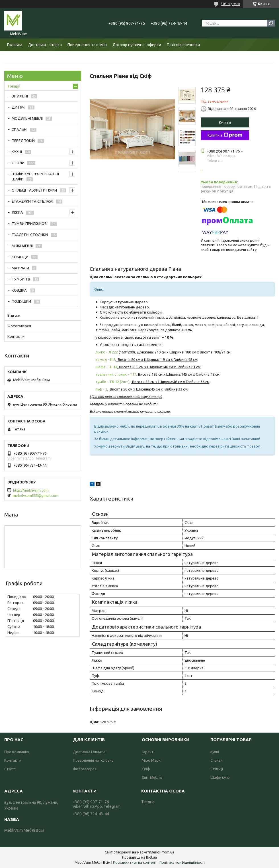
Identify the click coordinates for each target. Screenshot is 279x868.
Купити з (225, 135)
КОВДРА (20, 290)
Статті (10, 769)
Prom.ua (167, 852)
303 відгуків (230, 4)
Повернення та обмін (87, 45)
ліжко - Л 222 (107, 352)
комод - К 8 (105, 359)
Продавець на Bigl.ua (139, 857)
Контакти (16, 336)
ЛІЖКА (17, 212)
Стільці (217, 769)
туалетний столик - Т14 (116, 374)
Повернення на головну (93, 760)
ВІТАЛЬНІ (20, 96)
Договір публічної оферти (137, 45)
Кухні (215, 752)
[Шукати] (271, 23)
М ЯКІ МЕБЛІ (22, 246)
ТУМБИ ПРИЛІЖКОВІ (30, 223)
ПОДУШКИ (21, 301)
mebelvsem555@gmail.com (36, 495)
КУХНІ (17, 152)
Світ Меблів (152, 777)
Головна (15, 45)
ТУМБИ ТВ (21, 279)
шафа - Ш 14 (106, 367)
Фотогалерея (19, 326)
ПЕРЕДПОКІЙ (23, 141)
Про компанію (17, 752)
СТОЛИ (18, 163)
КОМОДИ (20, 257)
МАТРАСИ (20, 268)
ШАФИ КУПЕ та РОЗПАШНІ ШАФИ (35, 176)
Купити (225, 122)
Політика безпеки (183, 45)
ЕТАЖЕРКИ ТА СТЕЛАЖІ (32, 201)
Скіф (146, 769)
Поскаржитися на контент (135, 862)
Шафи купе (220, 777)
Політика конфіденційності (182, 862)
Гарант (148, 752)
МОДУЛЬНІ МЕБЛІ (27, 118)
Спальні (217, 760)
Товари (14, 86)
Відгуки (14, 315)
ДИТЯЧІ (19, 107)
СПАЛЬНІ (20, 129)
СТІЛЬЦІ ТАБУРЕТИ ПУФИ (34, 190)
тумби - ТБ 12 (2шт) (112, 382)
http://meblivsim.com (31, 490)
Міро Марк (151, 760)
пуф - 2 (101, 389)
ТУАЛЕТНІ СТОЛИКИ (30, 235)
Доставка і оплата (45, 45)
